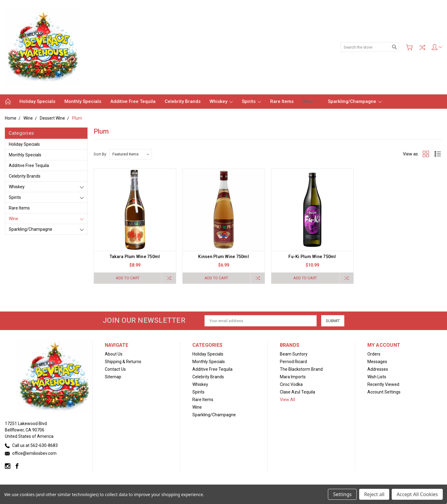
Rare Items (282, 101)
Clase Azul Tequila (297, 392)
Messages (377, 362)
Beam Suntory (294, 354)
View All (287, 400)
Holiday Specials (37, 101)
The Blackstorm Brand (301, 369)
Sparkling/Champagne (355, 101)
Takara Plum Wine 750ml (135, 257)
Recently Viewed (383, 384)
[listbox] (131, 154)
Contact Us (115, 369)
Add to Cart (128, 278)
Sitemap (113, 377)
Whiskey (221, 101)
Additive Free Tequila (133, 101)
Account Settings (384, 392)
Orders (374, 354)
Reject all (374, 494)
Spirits (251, 101)
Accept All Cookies (417, 494)
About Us (114, 354)
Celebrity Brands (183, 101)
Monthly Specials (83, 101)
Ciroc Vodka (291, 384)
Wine (311, 101)
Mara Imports (293, 377)
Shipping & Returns (123, 362)
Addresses (378, 369)
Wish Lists (377, 377)
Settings (342, 494)
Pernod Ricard (293, 362)
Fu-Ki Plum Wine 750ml (312, 257)
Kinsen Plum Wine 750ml (223, 257)
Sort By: (100, 154)
